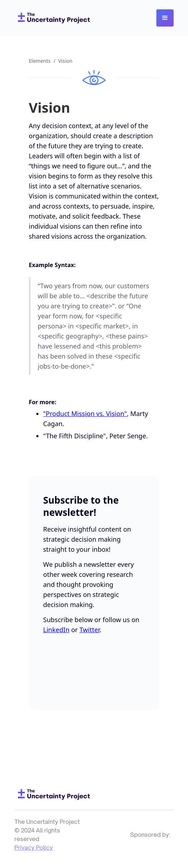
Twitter (90, 630)
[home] (52, 18)
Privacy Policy (34, 848)
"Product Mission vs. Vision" (85, 414)
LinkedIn (56, 630)
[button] (165, 18)
